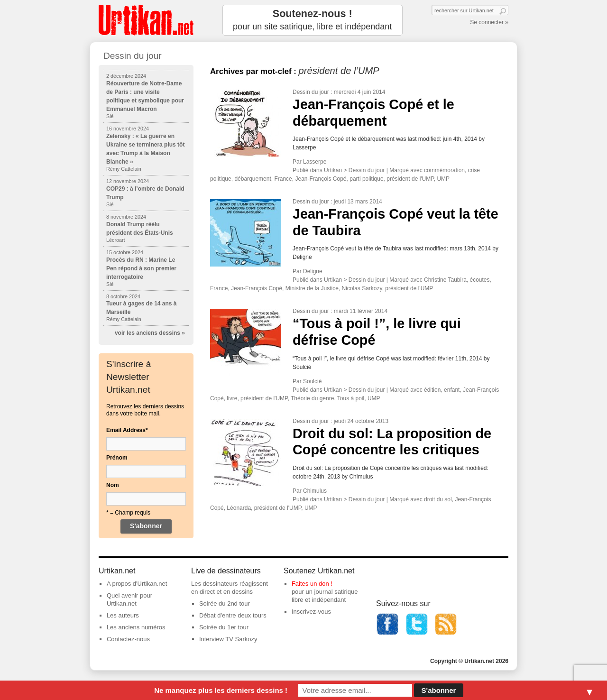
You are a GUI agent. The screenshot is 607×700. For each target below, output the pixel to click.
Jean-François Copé (321, 179)
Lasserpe (315, 162)
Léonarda (239, 508)
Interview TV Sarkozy (228, 639)
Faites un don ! (312, 584)
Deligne (313, 271)
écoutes (480, 280)
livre (232, 398)
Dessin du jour (311, 92)
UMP (443, 179)
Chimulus (315, 491)
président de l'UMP (410, 179)
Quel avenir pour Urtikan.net (129, 599)
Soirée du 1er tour (224, 627)
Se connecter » (489, 22)
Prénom (117, 458)
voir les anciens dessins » (150, 333)
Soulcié (312, 381)
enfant (452, 390)
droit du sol (438, 499)
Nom (113, 485)
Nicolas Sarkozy (362, 288)
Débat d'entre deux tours (233, 615)
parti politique (366, 179)
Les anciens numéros (136, 627)
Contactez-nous (128, 639)
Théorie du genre (312, 398)
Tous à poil (351, 398)
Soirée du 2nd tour (225, 603)
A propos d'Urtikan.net (137, 584)
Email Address (127, 430)
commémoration (444, 170)
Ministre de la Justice (312, 288)
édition (432, 390)
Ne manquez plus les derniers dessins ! (221, 690)
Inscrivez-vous (311, 612)
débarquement (253, 179)
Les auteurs (123, 615)
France (283, 179)
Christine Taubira (445, 280)
